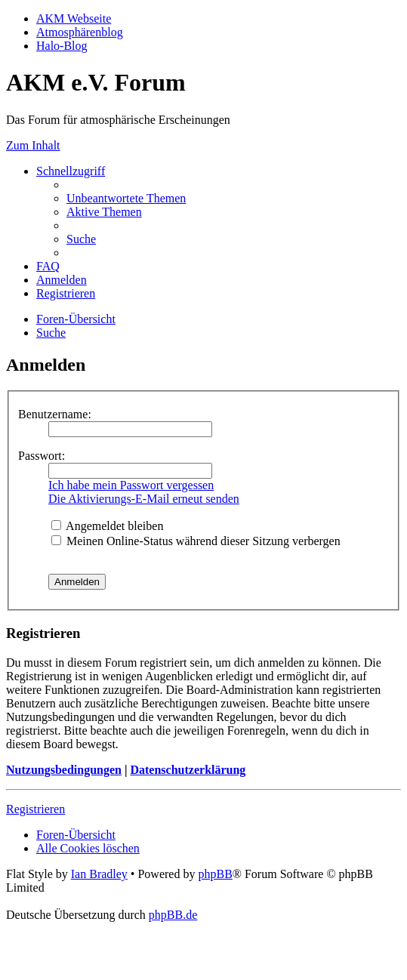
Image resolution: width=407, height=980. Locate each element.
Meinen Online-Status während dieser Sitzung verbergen (196, 541)
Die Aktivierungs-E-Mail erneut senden (144, 499)
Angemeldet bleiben (107, 526)
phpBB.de (173, 915)
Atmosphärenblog (80, 32)
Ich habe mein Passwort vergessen (131, 485)
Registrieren (35, 809)
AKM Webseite (74, 18)
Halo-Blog (62, 46)
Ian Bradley (99, 874)
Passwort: (42, 456)
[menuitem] (126, 198)
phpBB (215, 874)
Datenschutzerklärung (188, 770)
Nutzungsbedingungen (64, 770)
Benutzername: (55, 414)
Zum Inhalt (33, 145)
